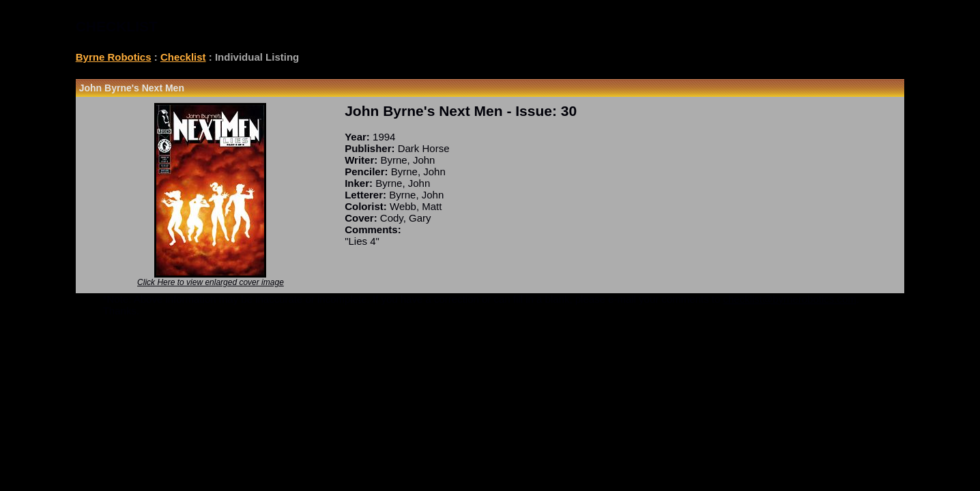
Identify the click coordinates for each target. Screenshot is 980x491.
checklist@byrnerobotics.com (790, 299)
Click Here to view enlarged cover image (211, 282)
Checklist (183, 57)
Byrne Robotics (114, 57)
